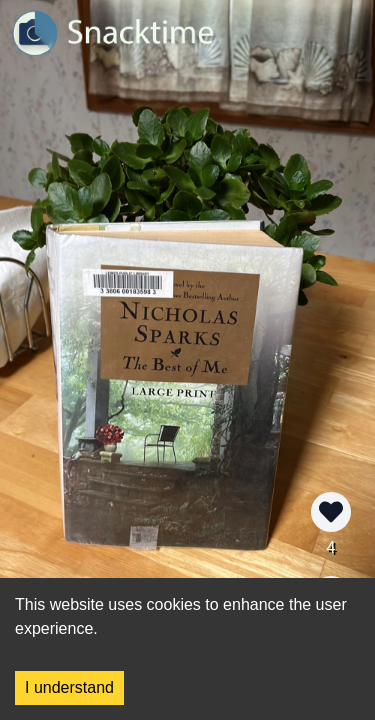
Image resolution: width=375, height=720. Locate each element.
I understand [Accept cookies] (69, 687)
